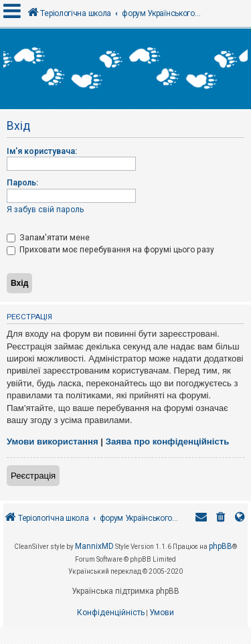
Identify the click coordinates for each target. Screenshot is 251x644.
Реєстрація (33, 476)
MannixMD (94, 546)
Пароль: (22, 183)
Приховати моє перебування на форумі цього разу (110, 250)
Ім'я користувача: (42, 151)
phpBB (221, 546)
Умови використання (53, 441)
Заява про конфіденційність (168, 441)
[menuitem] (221, 518)
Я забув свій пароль (45, 210)
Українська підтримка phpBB (125, 591)
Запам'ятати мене (48, 238)
